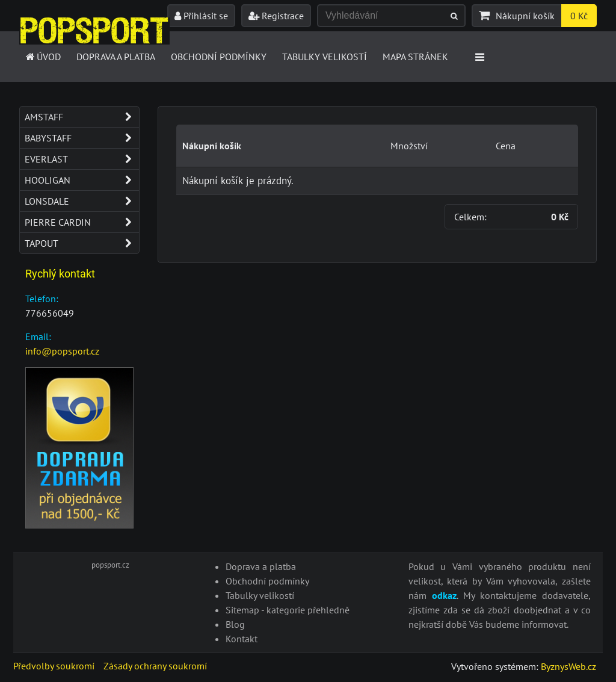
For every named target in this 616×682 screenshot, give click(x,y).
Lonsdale (82, 201)
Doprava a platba (116, 57)
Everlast (82, 159)
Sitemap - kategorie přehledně (288, 610)
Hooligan (82, 180)
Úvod (42, 57)
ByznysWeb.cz (568, 666)
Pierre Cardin (82, 222)
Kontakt (242, 639)
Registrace (276, 16)
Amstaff (82, 117)
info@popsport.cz (62, 351)
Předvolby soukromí (54, 666)
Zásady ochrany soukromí (155, 666)
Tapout (82, 243)
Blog (235, 624)
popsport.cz (110, 565)
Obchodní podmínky (219, 57)
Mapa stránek (415, 57)
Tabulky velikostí (325, 57)
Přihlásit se (201, 16)
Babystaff (82, 138)
